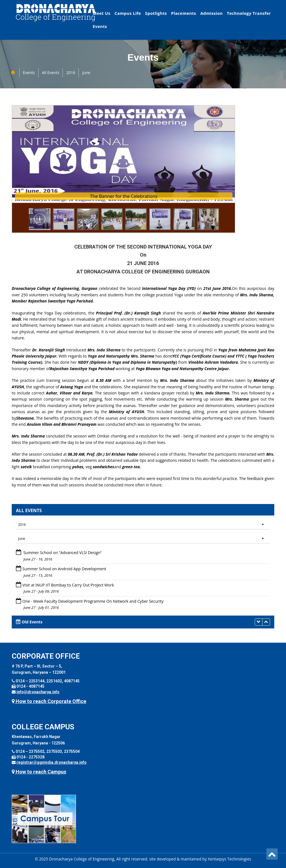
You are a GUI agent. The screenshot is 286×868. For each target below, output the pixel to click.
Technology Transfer (249, 13)
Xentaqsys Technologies (229, 859)
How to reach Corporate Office (49, 701)
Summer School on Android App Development (64, 569)
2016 (71, 73)
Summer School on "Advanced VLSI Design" (62, 553)
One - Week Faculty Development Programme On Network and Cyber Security (93, 601)
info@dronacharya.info (38, 692)
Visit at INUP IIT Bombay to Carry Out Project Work (68, 585)
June (86, 73)
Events (100, 26)
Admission (211, 13)
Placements (183, 13)
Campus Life (128, 13)
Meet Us (102, 13)
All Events (51, 73)
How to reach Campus (39, 772)
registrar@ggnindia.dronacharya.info (52, 762)
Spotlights (156, 13)
